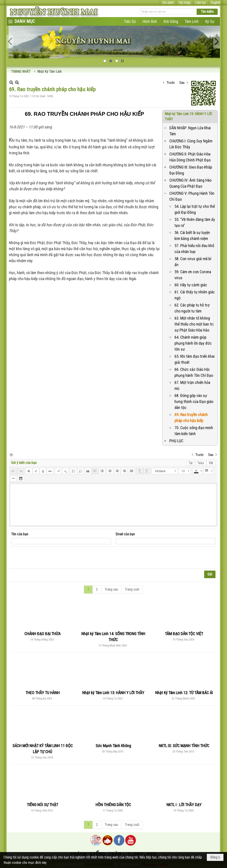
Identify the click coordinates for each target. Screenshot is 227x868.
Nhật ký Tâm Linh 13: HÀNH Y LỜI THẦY (113, 693)
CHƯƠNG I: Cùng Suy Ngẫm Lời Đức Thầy (191, 144)
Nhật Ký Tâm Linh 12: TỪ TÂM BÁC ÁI (184, 693)
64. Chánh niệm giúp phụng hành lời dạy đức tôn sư (193, 343)
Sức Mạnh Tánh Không (113, 746)
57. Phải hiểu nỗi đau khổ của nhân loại (194, 249)
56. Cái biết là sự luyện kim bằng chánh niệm (192, 236)
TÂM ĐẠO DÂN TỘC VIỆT (184, 634)
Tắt (191, 463)
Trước (171, 83)
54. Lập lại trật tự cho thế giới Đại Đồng (195, 209)
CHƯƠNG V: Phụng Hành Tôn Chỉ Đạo (192, 196)
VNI (211, 463)
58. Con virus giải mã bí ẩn (193, 262)
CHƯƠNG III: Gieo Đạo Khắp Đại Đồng (191, 170)
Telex (201, 463)
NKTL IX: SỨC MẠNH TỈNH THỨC (184, 746)
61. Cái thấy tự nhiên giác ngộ (195, 295)
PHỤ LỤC (176, 441)
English (216, 3)
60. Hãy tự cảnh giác (191, 285)
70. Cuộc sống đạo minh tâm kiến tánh (194, 431)
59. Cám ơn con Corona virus (193, 275)
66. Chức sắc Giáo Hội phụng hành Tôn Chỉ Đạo (194, 372)
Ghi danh (168, 3)
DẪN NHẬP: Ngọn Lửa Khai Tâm (190, 131)
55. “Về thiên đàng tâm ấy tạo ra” (195, 222)
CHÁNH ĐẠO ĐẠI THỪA (42, 634)
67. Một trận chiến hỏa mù (192, 385)
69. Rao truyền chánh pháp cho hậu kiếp (191, 418)
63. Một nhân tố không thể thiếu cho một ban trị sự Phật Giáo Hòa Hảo (194, 324)
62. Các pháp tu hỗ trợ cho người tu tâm (192, 308)
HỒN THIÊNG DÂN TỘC (113, 805)
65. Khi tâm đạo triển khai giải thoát (195, 359)
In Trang (11, 455)
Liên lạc (201, 3)
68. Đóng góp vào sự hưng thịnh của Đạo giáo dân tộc (194, 402)
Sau (182, 83)
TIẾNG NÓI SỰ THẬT (42, 805)
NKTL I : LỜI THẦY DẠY (184, 805)
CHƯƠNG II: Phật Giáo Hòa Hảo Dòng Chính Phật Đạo (190, 157)
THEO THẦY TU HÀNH (43, 693)
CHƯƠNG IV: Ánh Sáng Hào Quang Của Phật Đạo (190, 183)
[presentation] (45, 558)
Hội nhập (185, 3)
